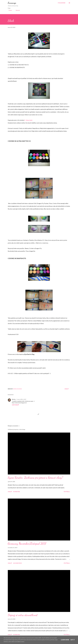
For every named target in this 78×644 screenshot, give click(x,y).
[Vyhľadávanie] (62, 3)
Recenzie (17, 10)
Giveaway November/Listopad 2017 (27, 544)
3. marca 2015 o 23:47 (21, 399)
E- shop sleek (28, 120)
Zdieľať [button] (67, 389)
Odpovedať (15, 405)
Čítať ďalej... (67, 492)
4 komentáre (16, 492)
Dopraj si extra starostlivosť (23, 615)
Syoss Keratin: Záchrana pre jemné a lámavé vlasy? (35, 478)
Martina (14, 399)
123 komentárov (17, 563)
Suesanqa (12, 3)
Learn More (65, 640)
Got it (73, 640)
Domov (9, 10)
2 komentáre (16, 635)
